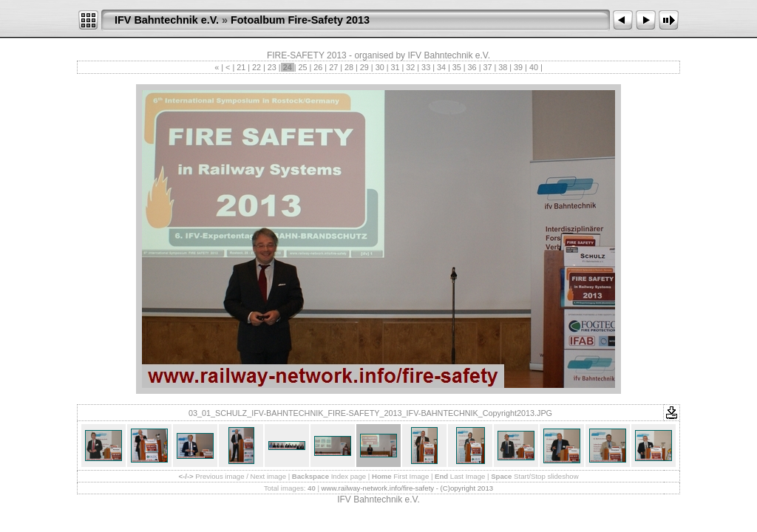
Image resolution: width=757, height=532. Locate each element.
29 (364, 67)
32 (410, 67)
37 (487, 67)
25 (303, 67)
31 (395, 67)
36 (472, 67)
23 (272, 67)
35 (457, 67)
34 (441, 67)
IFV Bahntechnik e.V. (167, 20)
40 (534, 67)
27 (333, 67)
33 (426, 67)
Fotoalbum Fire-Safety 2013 (300, 20)
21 (241, 67)
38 (503, 67)
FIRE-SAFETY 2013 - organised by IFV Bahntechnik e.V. (378, 55)
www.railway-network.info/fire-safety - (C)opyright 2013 (407, 488)
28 (349, 67)
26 (318, 67)
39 (518, 67)
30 (380, 67)
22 (257, 67)
